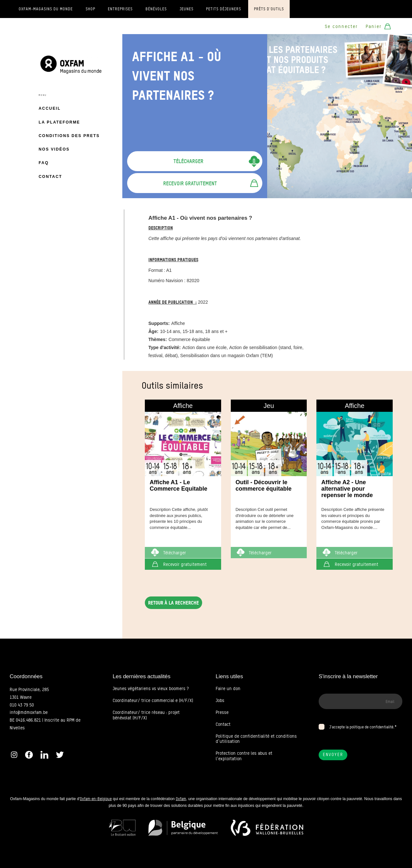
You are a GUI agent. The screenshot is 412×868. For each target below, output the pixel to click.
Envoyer (333, 755)
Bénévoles (156, 9)
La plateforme (59, 122)
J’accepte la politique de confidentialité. (362, 727)
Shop (90, 9)
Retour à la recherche (173, 603)
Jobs (220, 700)
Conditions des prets (69, 136)
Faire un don (228, 688)
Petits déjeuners (224, 9)
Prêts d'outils (269, 9)
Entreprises (120, 9)
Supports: (159, 323)
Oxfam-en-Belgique (96, 799)
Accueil (50, 108)
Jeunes (187, 9)
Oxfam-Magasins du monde (46, 9)
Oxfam (181, 799)
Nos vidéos (54, 149)
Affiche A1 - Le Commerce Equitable (178, 485)
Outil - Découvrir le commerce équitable (264, 485)
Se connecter (341, 26)
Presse (222, 712)
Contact (50, 177)
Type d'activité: (164, 347)
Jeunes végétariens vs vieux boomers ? (151, 688)
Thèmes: (158, 339)
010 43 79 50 (22, 705)
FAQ (44, 163)
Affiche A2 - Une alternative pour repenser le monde (347, 489)
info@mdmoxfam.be (29, 712)
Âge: (153, 331)
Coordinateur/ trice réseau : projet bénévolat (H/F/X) (146, 715)
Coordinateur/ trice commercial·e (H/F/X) (153, 700)
